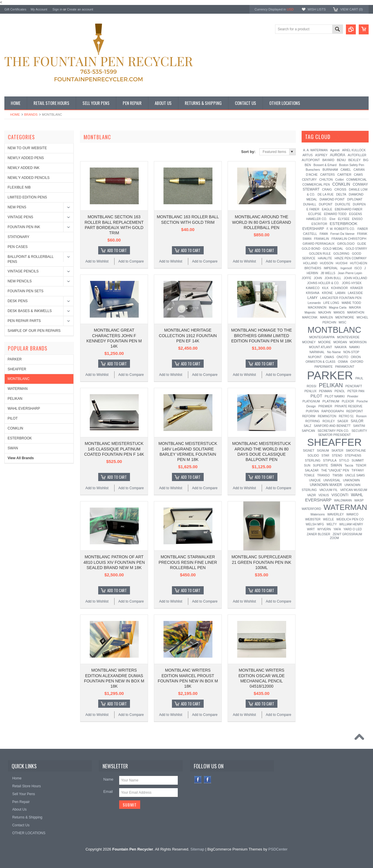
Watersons (317, 514)
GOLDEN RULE (320, 254)
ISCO (358, 268)
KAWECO (313, 288)
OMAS (329, 357)
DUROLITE (343, 204)
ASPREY (321, 155)
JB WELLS (328, 273)
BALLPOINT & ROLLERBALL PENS (30, 259)
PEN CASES (18, 247)
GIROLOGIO (346, 244)
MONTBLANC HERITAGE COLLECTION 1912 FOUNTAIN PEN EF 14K (188, 335)
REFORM (309, 416)
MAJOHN (325, 312)
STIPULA (330, 460)
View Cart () (352, 9)
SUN (307, 465)
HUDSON (327, 263)
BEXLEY (354, 160)
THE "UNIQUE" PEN (335, 470)
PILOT (13, 418)
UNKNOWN (351, 480)
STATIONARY (19, 237)
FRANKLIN (321, 239)
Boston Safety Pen (351, 165)
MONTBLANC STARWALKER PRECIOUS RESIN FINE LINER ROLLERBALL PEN (188, 562)
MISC (342, 322)
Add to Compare (131, 261)
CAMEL (346, 170)
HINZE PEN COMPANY (351, 258)
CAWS (358, 175)
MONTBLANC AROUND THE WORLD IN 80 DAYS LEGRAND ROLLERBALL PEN (261, 222)
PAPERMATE (324, 367)
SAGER (343, 421)
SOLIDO (313, 456)
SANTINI (359, 426)
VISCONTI (340, 495)
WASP (359, 500)
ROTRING (313, 421)
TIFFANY (358, 470)
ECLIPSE (315, 214)
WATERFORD (311, 509)
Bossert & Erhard (325, 165)
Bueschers (313, 170)
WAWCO (352, 514)
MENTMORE (345, 317)
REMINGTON (327, 416)
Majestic (310, 312)
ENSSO (357, 219)
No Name (334, 352)
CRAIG (327, 189)
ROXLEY (329, 421)
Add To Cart (117, 250)
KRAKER (357, 288)
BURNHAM (330, 170)
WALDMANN (343, 500)
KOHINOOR (339, 288)
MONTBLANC (19, 379)
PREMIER (325, 406)
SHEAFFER (17, 369)
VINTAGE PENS (20, 217)
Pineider (353, 396)
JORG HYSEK (352, 283)
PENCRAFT (354, 386)
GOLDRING (341, 254)
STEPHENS (353, 455)
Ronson (361, 416)
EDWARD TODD (335, 214)
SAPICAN (308, 431)
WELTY (332, 524)
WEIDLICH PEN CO (350, 519)
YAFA (337, 529)
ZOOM (334, 538)
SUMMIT (358, 460)
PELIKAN (15, 399)
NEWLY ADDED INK (24, 168)
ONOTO (342, 357)
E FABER (313, 209)
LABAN (340, 293)
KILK (325, 288)
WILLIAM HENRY (351, 524)
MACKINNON (317, 308)
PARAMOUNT (345, 367)
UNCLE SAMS (355, 475)
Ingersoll (346, 268)
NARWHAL (317, 352)
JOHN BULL (333, 278)
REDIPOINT (354, 411)
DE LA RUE (326, 194)
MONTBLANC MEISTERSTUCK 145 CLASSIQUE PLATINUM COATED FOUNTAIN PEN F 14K (114, 449)
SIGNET (308, 450)
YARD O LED (353, 529)
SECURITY (359, 431)
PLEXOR (348, 401)
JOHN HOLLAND (355, 278)
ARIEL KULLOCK (354, 150)
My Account (39, 9)
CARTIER (344, 175)
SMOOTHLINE (356, 451)
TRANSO (323, 475)
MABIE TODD (351, 303)
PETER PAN (356, 391)
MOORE (325, 342)
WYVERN (324, 529)
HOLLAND (310, 263)
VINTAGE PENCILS (23, 271)
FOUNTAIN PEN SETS (25, 291)
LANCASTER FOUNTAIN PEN (341, 298)
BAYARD (328, 160)
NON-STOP (351, 352)
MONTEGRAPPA (322, 337)
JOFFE (306, 278)
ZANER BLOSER (319, 534)
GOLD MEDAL (333, 249)
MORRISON (358, 342)
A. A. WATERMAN (315, 150)
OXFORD (357, 362)
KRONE (327, 293)
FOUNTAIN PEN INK (24, 227)
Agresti (335, 150)
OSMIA (343, 362)
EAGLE (327, 209)
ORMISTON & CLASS (320, 362)
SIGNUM (323, 451)
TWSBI (337, 475)
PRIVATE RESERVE (349, 406)
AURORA (337, 155)
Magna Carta (338, 308)
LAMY (313, 298)
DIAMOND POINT (332, 199)
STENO (337, 456)
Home (15, 115)
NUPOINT (315, 357)
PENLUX (311, 391)
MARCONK (310, 317)
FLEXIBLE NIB (19, 187)
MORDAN (340, 342)
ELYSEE (344, 219)
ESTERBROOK (20, 438)
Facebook (198, 780)
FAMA (324, 234)
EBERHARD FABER (349, 209)
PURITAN (312, 411)
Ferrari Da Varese (343, 234)
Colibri (339, 180)
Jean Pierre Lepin (350, 273)
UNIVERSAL (332, 480)
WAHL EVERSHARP (24, 409)
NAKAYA (341, 347)
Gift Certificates (15, 9)
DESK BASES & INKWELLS (30, 311)
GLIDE (362, 244)
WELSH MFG (315, 524)
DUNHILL (310, 204)
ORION (356, 357)
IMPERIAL (331, 268)
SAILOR (357, 421)
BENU (341, 160)
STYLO (344, 460)
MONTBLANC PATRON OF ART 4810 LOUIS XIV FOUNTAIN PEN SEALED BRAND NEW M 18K (114, 562)
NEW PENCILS (20, 281)
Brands (31, 115)
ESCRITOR (319, 224)
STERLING (313, 460)
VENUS (324, 495)
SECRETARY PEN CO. (333, 431)
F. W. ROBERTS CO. (341, 229)
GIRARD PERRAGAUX (319, 244)
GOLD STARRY (356, 249)
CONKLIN (15, 428)
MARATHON (356, 312)
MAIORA (355, 308)
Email (108, 792)
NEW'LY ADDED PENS (26, 158)
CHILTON (326, 179)
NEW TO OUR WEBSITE (27, 148)
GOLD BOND (311, 249)
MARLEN (326, 317)
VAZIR (312, 495)
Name (108, 779)
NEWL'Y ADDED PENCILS (29, 178)
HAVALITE (325, 258)
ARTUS (308, 155)
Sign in (57, 9)
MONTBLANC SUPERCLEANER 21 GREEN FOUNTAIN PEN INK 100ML (261, 562)
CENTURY (309, 179)
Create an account (80, 9)
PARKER (15, 359)
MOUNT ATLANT (320, 347)
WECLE (329, 519)
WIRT (311, 529)
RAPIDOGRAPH (333, 411)
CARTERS (328, 175)
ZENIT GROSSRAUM (348, 534)
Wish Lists (316, 9)
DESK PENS (18, 301)
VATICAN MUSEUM (354, 490)
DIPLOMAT (355, 199)
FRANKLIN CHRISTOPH (349, 239)
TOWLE (309, 475)
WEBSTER (313, 519)
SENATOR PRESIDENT (335, 435)
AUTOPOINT (311, 160)
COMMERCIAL (356, 180)
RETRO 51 (346, 416)
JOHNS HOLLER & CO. (323, 283)
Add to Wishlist (97, 261)
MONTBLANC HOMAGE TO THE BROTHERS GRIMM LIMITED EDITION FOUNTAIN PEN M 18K (261, 335)
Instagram (208, 780)
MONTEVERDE (348, 337)
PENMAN (326, 391)
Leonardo (314, 303)
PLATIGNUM (311, 401)
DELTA (341, 194)
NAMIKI (354, 347)
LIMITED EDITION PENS (27, 197)
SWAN (13, 448)
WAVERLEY (336, 514)
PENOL (340, 391)
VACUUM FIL (329, 490)
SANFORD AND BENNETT (332, 426)
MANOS (339, 312)
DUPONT (326, 204)
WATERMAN (18, 389)
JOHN (318, 278)
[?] (338, 137)
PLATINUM (331, 401)
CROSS (340, 189)
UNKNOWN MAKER (326, 485)
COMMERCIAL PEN (316, 185)
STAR (325, 456)
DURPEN (359, 204)
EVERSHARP (313, 229)
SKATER (337, 451)
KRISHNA (313, 293)
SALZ (307, 426)
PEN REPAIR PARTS (24, 321)
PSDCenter (278, 849)
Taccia (349, 465)
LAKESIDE (355, 293)
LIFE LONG (331, 303)
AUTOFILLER (357, 155)
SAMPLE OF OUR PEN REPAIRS (34, 331)
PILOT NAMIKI (335, 396)
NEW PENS (17, 207)
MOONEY (309, 342)
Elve (332, 219)
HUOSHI (342, 263)
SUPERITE (321, 465)
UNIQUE (315, 480)
